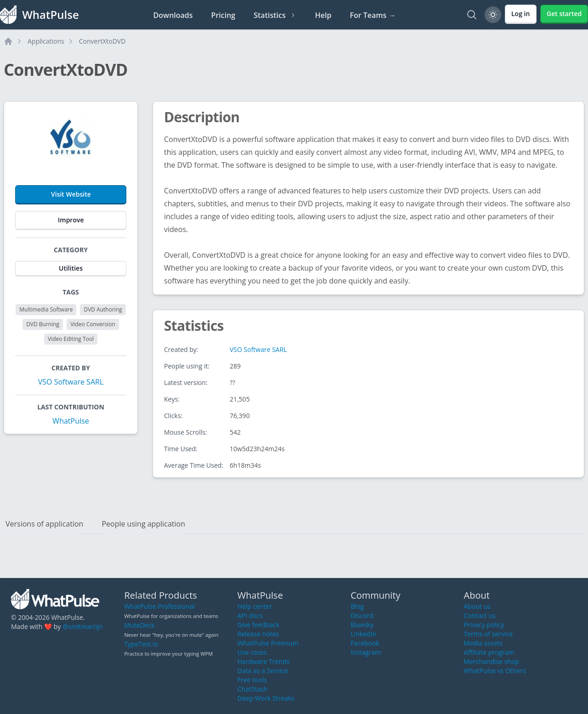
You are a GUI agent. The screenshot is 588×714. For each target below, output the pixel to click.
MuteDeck (139, 625)
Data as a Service (263, 671)
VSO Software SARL (71, 382)
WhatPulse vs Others (495, 671)
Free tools (252, 680)
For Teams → (373, 15)
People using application (143, 524)
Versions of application (44, 524)
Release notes (258, 634)
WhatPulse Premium (268, 643)
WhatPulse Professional (159, 606)
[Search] (472, 15)
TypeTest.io (141, 644)
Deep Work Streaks (266, 698)
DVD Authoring (103, 309)
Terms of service (489, 634)
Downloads (173, 15)
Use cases (252, 652)
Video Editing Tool (71, 339)
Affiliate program (489, 652)
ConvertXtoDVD (102, 41)
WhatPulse (71, 421)
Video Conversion (93, 324)
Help (323, 15)
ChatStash (253, 689)
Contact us (480, 615)
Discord (362, 615)
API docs (250, 615)
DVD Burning (43, 324)
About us (477, 606)
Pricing (223, 15)
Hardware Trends (263, 661)
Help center (255, 606)
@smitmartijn (83, 626)
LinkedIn (363, 634)
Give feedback (259, 625)
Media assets (483, 643)
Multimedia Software (46, 309)
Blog (357, 606)
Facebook (365, 643)
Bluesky (362, 625)
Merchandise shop (492, 661)
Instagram (366, 652)
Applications (46, 41)
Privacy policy (484, 625)
